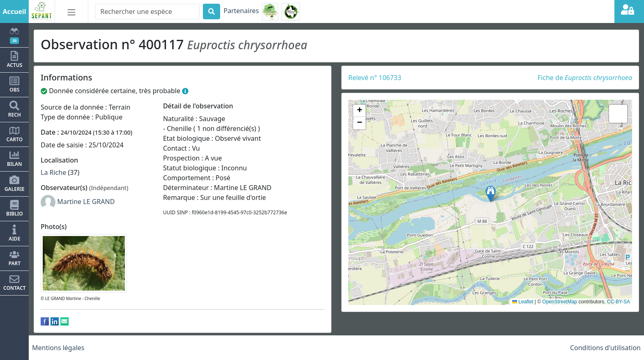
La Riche (53, 172)
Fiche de (585, 78)
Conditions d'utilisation (605, 348)
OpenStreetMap (560, 302)
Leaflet (523, 302)
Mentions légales (58, 348)
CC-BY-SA (619, 302)
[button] (491, 194)
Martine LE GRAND (86, 202)
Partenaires (241, 11)
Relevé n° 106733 (375, 78)
